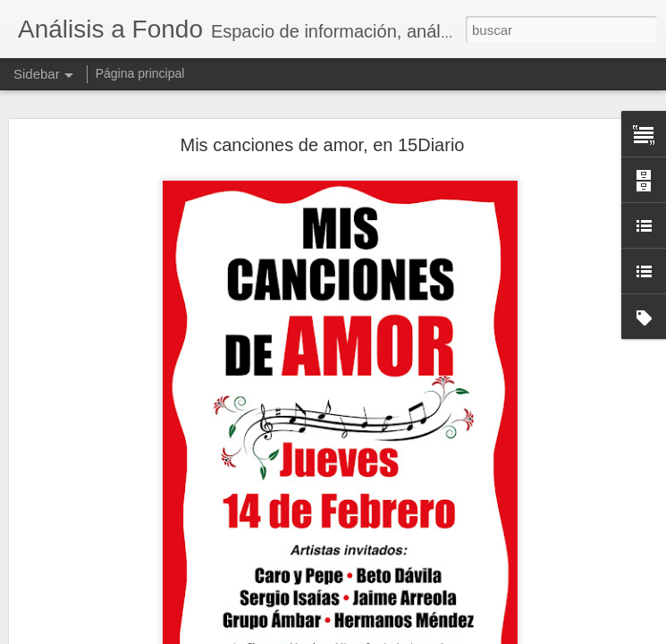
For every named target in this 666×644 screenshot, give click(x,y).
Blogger (403, 634)
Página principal (140, 73)
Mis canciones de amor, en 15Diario (323, 107)
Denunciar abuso (462, 634)
